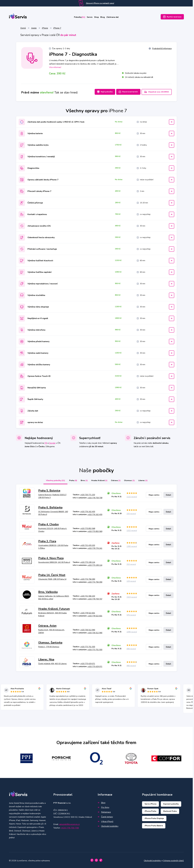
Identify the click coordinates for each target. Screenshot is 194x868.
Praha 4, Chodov (49, 523)
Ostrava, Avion (47, 625)
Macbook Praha (170, 810)
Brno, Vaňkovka (48, 591)
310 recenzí (131, 563)
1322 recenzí (132, 530)
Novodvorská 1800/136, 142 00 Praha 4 (54, 561)
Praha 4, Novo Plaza (51, 557)
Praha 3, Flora (47, 540)
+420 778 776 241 (95, 547)
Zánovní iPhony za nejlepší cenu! (100, 3)
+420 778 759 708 (95, 497)
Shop (97, 17)
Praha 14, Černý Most (52, 574)
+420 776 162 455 (88, 511)
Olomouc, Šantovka (50, 642)
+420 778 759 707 (95, 598)
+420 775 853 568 (88, 527)
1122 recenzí (132, 496)
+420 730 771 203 (88, 494)
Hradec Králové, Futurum (54, 608)
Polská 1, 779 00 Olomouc (49, 646)
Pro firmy (103, 807)
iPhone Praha (150, 810)
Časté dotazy (105, 816)
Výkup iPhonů (105, 821)
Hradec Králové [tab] (99, 480)
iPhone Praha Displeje (154, 818)
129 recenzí (131, 580)
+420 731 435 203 (88, 544)
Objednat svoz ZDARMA (157, 92)
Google (52, 442)
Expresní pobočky (171, 803)
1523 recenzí (132, 596)
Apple (34, 28)
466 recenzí (131, 665)
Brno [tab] (82, 480)
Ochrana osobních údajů (173, 860)
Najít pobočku (102, 92)
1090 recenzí (132, 631)
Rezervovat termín (127, 92)
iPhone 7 (57, 28)
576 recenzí (131, 614)
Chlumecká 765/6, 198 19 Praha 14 (52, 578)
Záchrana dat (118, 17)
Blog (106, 17)
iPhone (45, 28)
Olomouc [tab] (132, 480)
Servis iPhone (150, 803)
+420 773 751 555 (88, 646)
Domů (23, 28)
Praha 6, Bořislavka (50, 507)
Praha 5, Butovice (49, 490)
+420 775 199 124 (88, 561)
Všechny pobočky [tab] (51, 480)
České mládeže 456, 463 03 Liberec (53, 663)
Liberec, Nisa (46, 659)
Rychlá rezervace (172, 17)
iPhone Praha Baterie (154, 825)
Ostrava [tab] (117, 480)
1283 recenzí (132, 546)
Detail (168, 494)
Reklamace (104, 811)
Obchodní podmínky (108, 825)
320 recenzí (131, 513)
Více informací (55, 68)
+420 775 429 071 (88, 663)
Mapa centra (154, 494)
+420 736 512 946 (88, 629)
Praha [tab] (70, 480)
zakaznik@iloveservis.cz (69, 823)
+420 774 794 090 (88, 578)
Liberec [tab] (147, 480)
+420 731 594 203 (88, 595)
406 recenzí (131, 648)
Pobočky (75, 17)
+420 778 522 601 (88, 612)
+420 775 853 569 (95, 531)
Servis (88, 17)
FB (46, 442)
